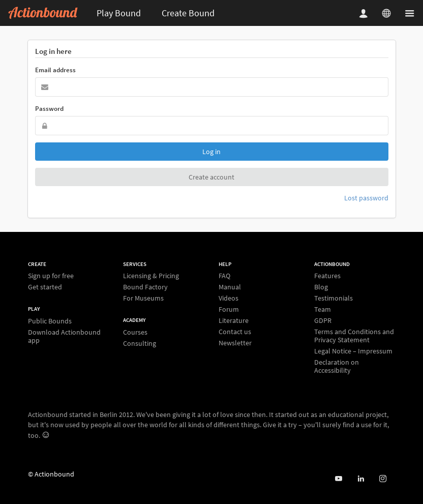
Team (323, 309)
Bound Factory (145, 287)
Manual (230, 287)
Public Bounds (50, 321)
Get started (45, 287)
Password (49, 109)
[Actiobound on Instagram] (383, 479)
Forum (229, 309)
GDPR (323, 320)
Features (327, 276)
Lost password (366, 198)
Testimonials (334, 298)
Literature (234, 320)
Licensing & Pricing (151, 276)
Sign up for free (51, 276)
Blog (321, 287)
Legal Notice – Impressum (353, 351)
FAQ (224, 276)
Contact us (235, 332)
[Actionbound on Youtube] (338, 479)
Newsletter (235, 343)
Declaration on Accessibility (337, 366)
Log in (211, 152)
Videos (229, 298)
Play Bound (119, 13)
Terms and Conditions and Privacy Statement (354, 336)
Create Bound (188, 13)
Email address (55, 70)
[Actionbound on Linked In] (361, 479)
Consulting (140, 343)
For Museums (143, 298)
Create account (211, 177)
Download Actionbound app (64, 336)
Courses (135, 332)
